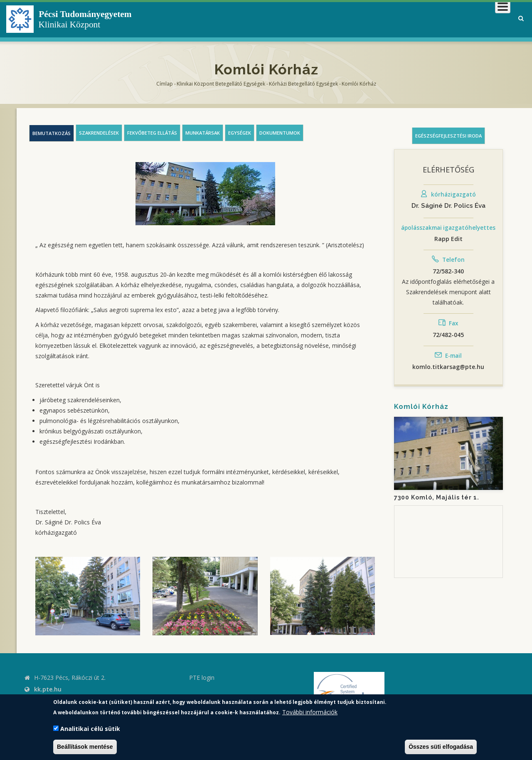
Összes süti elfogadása (441, 747)
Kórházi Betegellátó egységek (303, 84)
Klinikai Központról (288, 18)
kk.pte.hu (48, 689)
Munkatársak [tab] (203, 133)
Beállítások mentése (85, 747)
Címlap (165, 84)
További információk (310, 712)
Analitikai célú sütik (90, 729)
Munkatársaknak (477, 18)
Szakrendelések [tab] (99, 133)
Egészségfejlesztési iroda (448, 136)
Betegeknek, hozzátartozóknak (385, 18)
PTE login (202, 678)
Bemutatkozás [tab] (52, 133)
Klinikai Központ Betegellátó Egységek (221, 84)
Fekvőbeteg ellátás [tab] (152, 133)
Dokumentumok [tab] (280, 133)
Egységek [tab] (240, 133)
